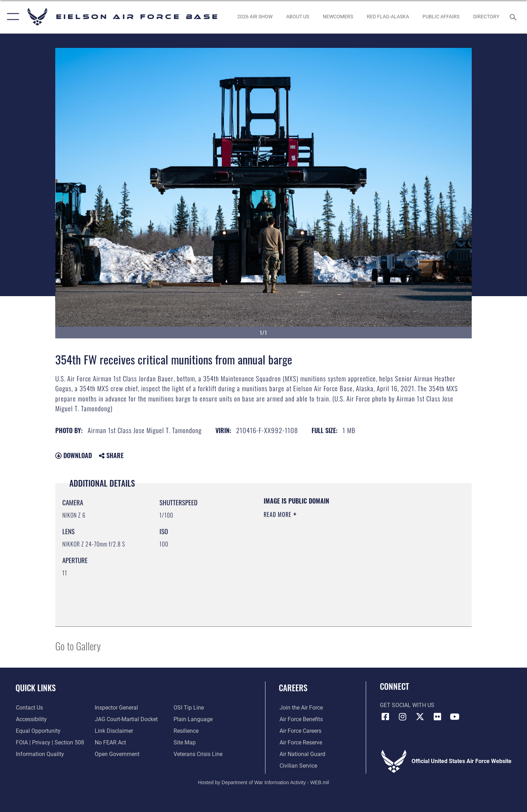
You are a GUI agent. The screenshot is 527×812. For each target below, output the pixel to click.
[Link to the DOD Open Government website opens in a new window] (117, 754)
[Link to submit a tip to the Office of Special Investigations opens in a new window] (189, 708)
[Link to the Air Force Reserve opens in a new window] (300, 743)
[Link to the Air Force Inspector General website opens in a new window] (116, 708)
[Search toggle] (514, 17)
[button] (11, 17)
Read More (278, 514)
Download (74, 455)
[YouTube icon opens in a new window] (455, 717)
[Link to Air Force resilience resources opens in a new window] (186, 731)
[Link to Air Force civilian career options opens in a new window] (298, 766)
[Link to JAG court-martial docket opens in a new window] (126, 719)
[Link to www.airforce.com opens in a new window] (300, 708)
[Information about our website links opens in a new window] (114, 731)
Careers (293, 688)
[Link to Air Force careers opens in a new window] (300, 731)
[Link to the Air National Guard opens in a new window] (302, 754)
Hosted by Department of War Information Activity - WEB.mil (263, 782)
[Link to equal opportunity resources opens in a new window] (38, 731)
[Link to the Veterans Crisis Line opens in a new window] (198, 754)
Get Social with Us (407, 705)
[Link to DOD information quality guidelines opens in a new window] (40, 754)
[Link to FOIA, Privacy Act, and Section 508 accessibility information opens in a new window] (50, 743)
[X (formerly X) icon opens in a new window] (420, 717)
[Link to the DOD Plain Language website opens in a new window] (193, 719)
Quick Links (36, 688)
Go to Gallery (78, 646)
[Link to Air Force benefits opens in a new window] (300, 719)
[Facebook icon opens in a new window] (385, 717)
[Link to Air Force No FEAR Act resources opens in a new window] (110, 743)
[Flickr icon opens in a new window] (437, 717)
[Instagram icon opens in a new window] (403, 717)
